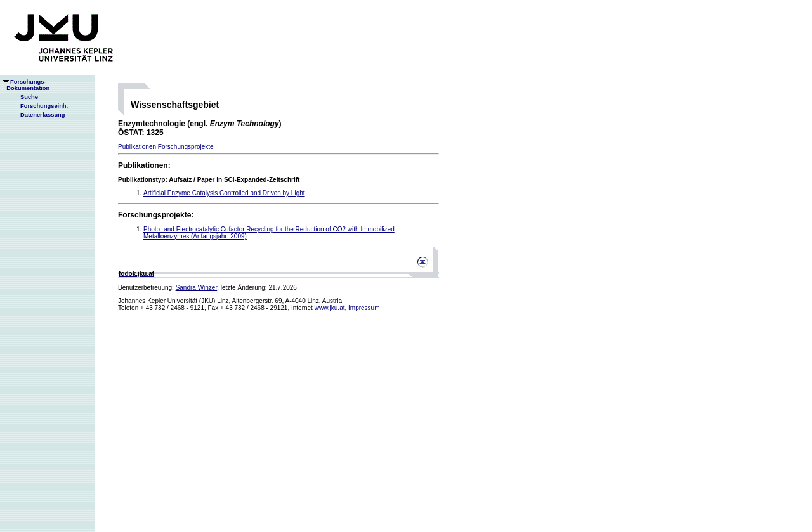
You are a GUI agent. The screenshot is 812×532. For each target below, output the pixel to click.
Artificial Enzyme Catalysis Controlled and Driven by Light (224, 193)
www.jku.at (330, 308)
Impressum (364, 308)
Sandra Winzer (197, 288)
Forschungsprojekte (186, 147)
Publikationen (137, 147)
